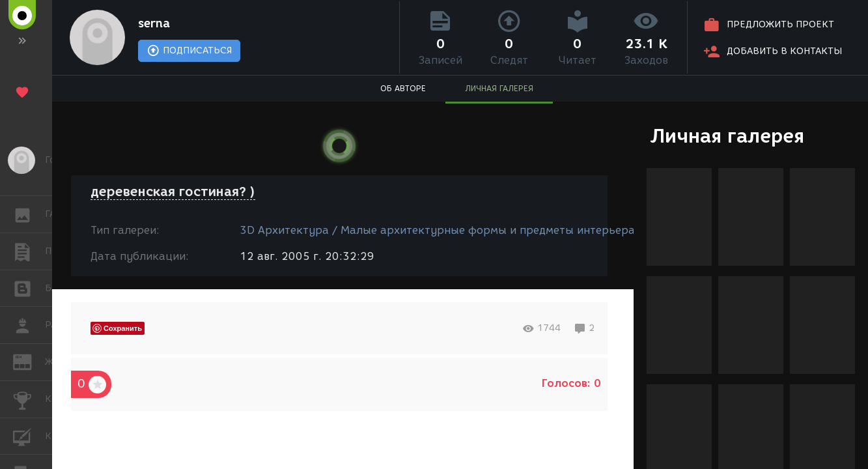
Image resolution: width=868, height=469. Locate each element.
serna (154, 23)
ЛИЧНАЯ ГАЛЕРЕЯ (499, 88)
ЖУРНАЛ (29, 361)
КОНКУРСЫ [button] (29, 399)
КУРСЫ (29, 435)
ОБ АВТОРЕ (403, 88)
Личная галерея (727, 136)
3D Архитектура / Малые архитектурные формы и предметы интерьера (437, 230)
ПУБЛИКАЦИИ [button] (29, 251)
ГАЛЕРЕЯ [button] (29, 214)
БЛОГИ (29, 288)
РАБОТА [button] (29, 325)
